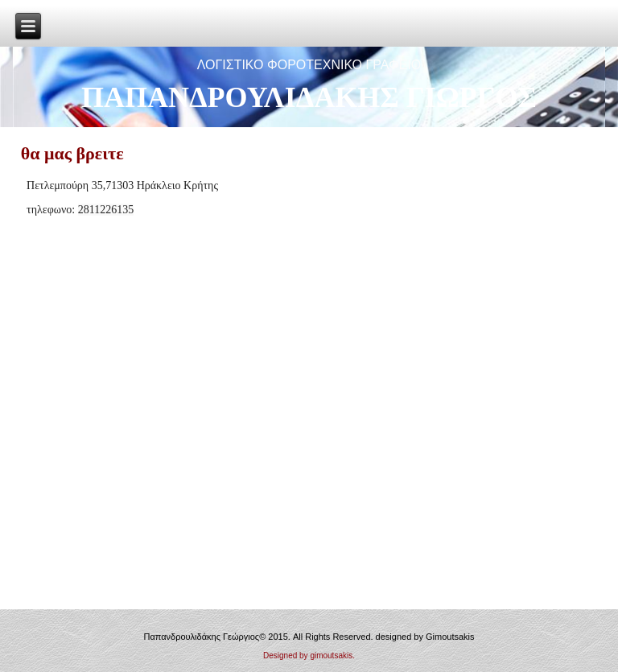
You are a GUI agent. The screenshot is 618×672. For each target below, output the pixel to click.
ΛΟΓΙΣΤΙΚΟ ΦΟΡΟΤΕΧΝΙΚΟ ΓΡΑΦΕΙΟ (309, 65)
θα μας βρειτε (72, 153)
